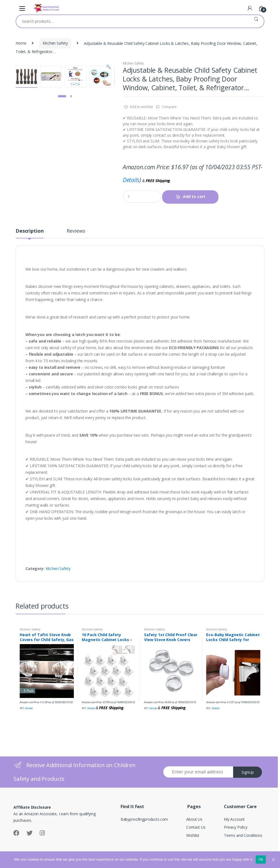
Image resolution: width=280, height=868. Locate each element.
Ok (261, 859)
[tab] (30, 233)
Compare (169, 107)
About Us (194, 819)
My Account (234, 819)
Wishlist (193, 835)
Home (21, 43)
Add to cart (194, 196)
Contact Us (196, 827)
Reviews (76, 231)
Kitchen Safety (55, 43)
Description (30, 231)
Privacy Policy (236, 827)
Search (256, 21)
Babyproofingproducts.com (144, 819)
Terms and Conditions (243, 835)
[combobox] (132, 21)
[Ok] (273, 860)
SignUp (248, 772)
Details (131, 180)
